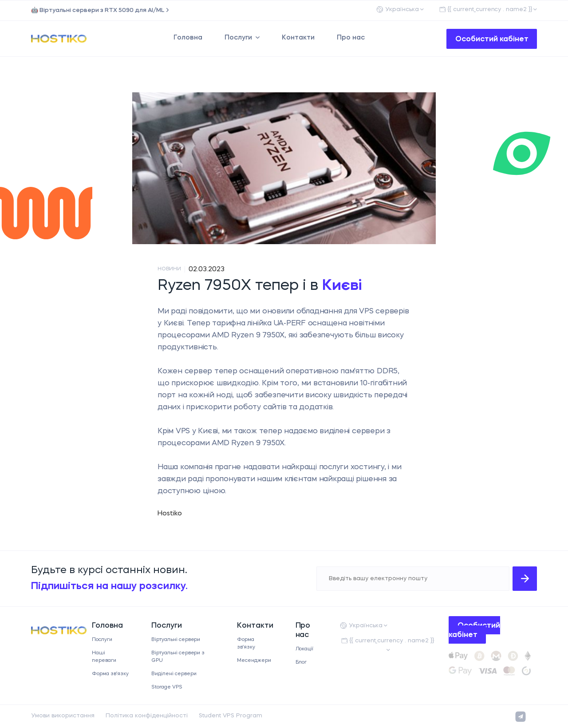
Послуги (238, 38)
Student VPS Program (231, 716)
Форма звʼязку (110, 674)
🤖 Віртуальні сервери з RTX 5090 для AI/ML (98, 10)
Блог (301, 663)
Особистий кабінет (492, 39)
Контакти (298, 38)
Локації (305, 649)
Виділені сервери (174, 674)
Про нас (351, 38)
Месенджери (254, 661)
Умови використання (63, 716)
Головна (188, 38)
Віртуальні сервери (176, 640)
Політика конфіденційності (147, 716)
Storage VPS (167, 687)
